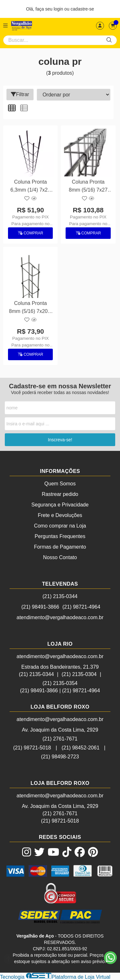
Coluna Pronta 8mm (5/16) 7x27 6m (88, 187)
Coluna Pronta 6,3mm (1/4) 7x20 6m (31, 187)
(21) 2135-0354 (60, 683)
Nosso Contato (60, 557)
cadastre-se (82, 9)
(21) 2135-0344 (60, 596)
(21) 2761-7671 (60, 739)
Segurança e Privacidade (60, 505)
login (59, 9)
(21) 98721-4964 (81, 607)
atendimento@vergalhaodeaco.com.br (60, 617)
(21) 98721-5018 (32, 748)
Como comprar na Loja (60, 526)
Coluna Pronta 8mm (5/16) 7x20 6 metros (30, 308)
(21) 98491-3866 (40, 607)
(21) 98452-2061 (81, 748)
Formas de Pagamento (60, 547)
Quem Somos (60, 484)
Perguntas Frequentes (60, 536)
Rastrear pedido (60, 494)
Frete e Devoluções (60, 515)
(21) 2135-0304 (79, 674)
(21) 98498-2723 (60, 757)
